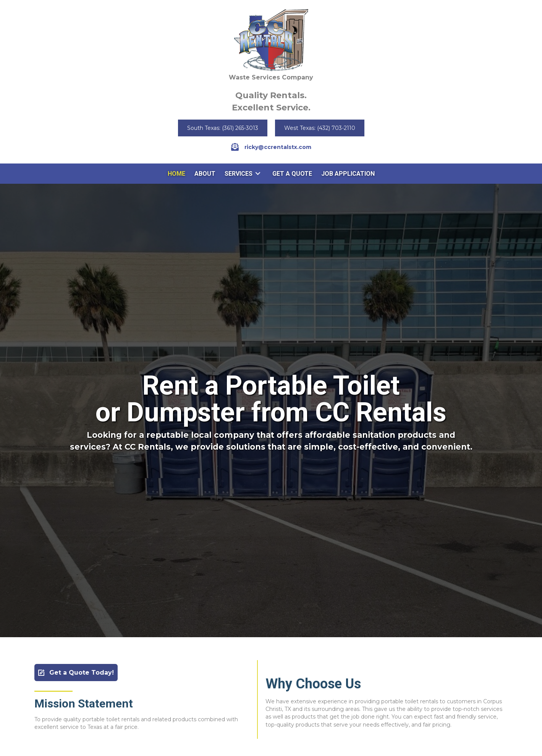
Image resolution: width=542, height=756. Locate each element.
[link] (176, 174)
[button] (223, 128)
